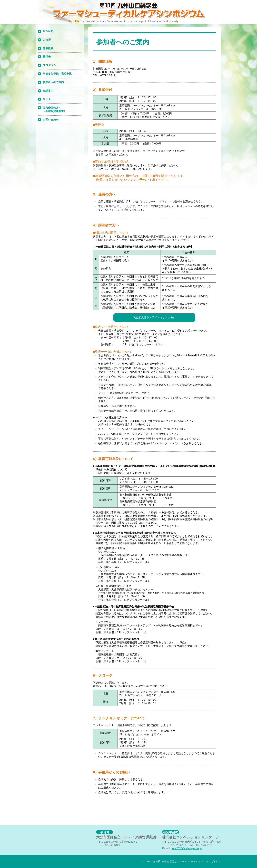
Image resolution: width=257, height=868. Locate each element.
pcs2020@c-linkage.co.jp (187, 848)
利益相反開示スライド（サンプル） (154, 317)
